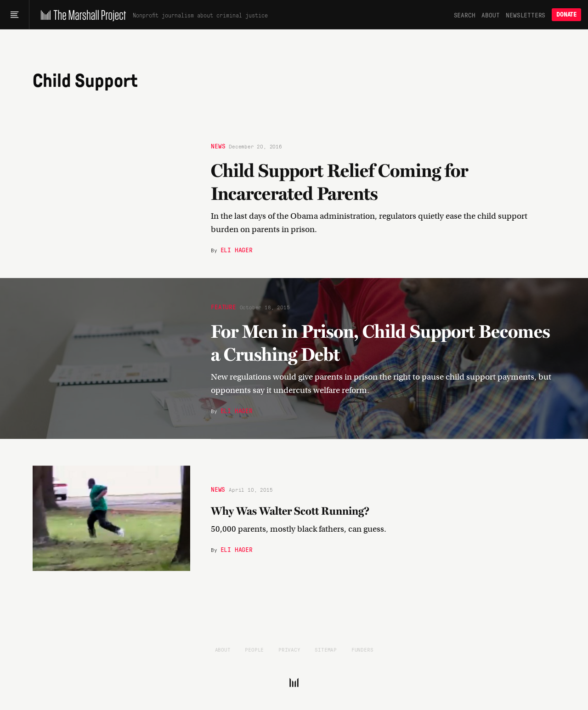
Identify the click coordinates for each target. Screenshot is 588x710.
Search (465, 15)
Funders (362, 649)
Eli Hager (237, 249)
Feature (223, 306)
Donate (566, 14)
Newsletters (526, 15)
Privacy (289, 649)
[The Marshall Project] (81, 15)
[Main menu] (14, 15)
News (218, 145)
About (490, 15)
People (254, 649)
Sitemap (326, 649)
